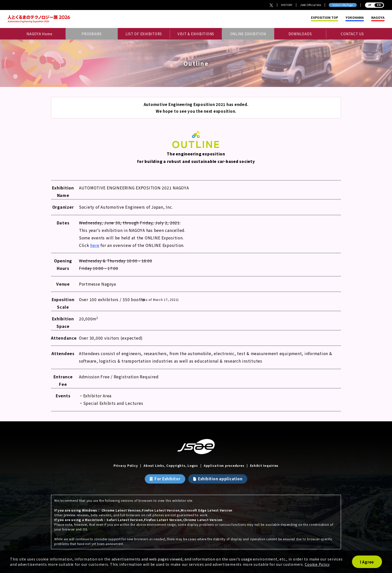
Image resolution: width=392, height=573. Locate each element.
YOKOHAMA (355, 18)
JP (375, 5)
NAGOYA (378, 18)
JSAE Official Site (310, 5)
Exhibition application (220, 479)
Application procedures (224, 465)
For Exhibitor (167, 479)
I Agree (367, 562)
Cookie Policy (317, 564)
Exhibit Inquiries (264, 465)
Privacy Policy (126, 465)
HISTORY (287, 5)
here (95, 245)
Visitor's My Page (343, 5)
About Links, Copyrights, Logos (171, 465)
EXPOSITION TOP (324, 18)
